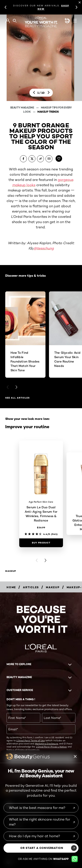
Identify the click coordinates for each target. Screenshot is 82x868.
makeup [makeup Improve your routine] (11, 571)
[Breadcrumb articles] (31, 587)
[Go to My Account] (8, 21)
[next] (48, 93)
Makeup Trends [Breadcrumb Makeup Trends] (48, 112)
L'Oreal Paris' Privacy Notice (51, 747)
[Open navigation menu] (75, 21)
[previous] (34, 93)
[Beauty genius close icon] (75, 756)
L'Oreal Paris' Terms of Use (31, 740)
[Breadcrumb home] (11, 587)
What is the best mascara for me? (37, 808)
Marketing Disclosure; (47, 743)
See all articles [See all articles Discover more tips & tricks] (17, 398)
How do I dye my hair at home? (35, 836)
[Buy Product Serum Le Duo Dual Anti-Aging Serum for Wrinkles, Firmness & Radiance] (41, 543)
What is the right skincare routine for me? (40, 822)
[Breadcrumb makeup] (53, 587)
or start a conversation (42, 848)
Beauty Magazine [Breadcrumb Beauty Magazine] (22, 107)
